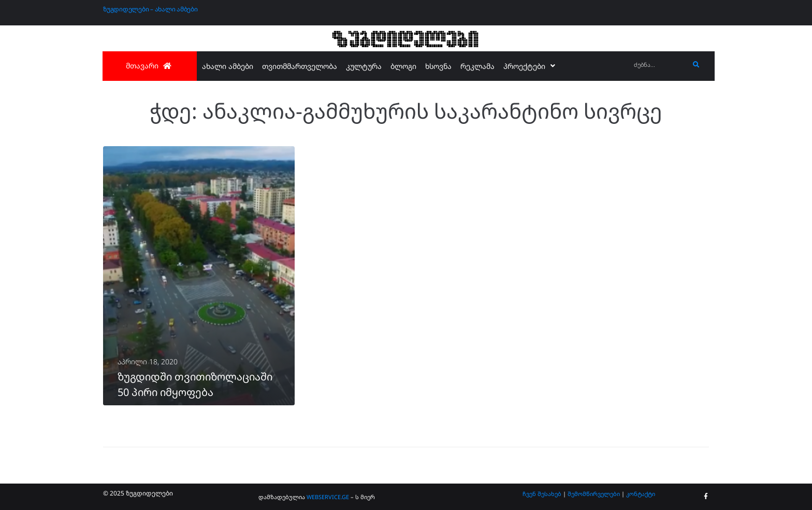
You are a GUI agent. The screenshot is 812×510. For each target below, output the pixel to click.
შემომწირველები (594, 494)
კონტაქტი (641, 494)
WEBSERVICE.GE (329, 497)
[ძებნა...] (659, 65)
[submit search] (696, 65)
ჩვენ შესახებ (542, 494)
